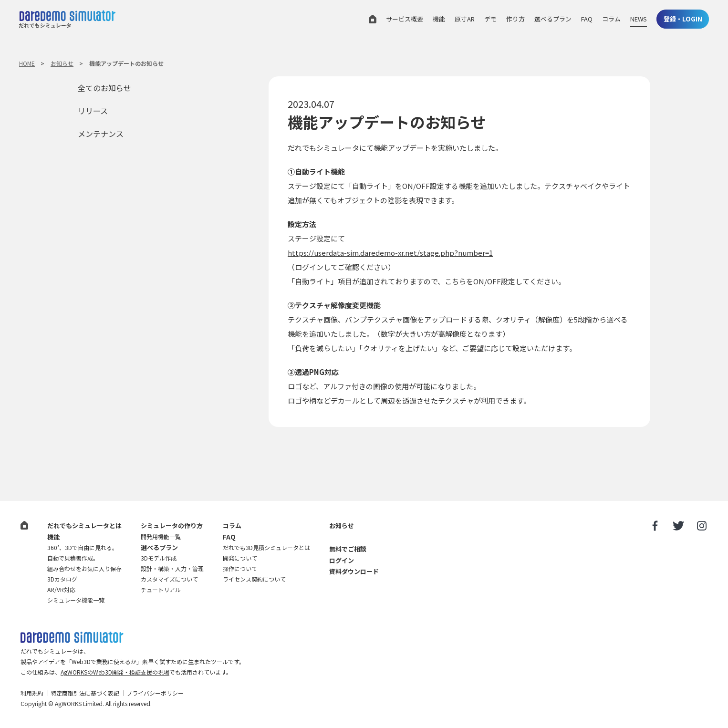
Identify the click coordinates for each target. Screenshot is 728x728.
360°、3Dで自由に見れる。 (83, 547)
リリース (93, 111)
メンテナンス (101, 134)
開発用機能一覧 (161, 536)
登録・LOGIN (683, 19)
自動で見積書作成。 (73, 558)
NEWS (639, 19)
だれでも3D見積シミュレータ (72, 638)
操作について (240, 568)
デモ (490, 19)
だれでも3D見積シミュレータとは (266, 547)
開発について (240, 558)
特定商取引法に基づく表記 (85, 693)
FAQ (587, 19)
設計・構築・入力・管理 (172, 568)
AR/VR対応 (61, 589)
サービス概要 (405, 19)
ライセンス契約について (254, 579)
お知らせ (62, 63)
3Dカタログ (62, 579)
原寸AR (465, 19)
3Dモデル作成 (159, 558)
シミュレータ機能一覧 (76, 600)
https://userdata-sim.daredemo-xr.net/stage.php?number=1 (390, 253)
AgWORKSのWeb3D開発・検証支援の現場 (115, 672)
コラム (611, 19)
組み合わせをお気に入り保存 (84, 568)
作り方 (515, 19)
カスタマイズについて (169, 579)
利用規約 (32, 693)
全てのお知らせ (104, 88)
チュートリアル (161, 589)
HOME (27, 63)
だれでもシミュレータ (67, 21)
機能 (439, 19)
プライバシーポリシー (155, 693)
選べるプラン (553, 19)
